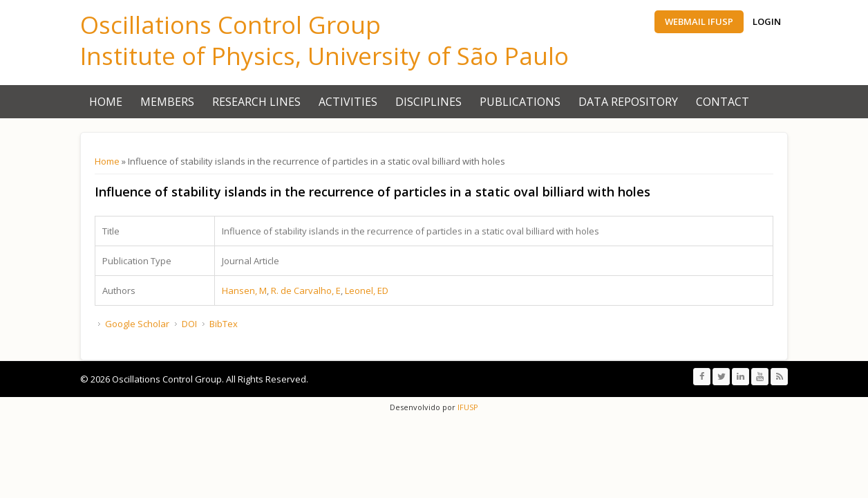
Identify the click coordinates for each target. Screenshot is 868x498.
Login (767, 21)
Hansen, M (244, 290)
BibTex (224, 324)
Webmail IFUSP (699, 21)
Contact (723, 102)
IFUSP (467, 407)
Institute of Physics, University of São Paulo (324, 56)
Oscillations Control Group (230, 25)
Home (106, 102)
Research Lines (256, 102)
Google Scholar (137, 324)
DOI (189, 324)
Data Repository (628, 102)
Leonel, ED (367, 290)
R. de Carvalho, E (306, 290)
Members (167, 102)
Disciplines (428, 102)
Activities (348, 102)
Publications (520, 102)
